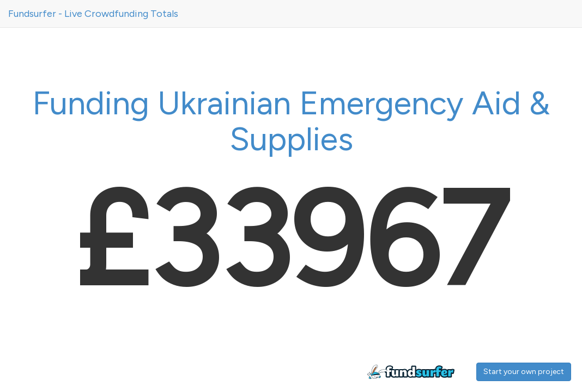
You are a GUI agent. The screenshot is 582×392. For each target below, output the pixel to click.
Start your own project (524, 372)
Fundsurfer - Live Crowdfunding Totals (93, 14)
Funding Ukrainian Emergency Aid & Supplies (291, 121)
